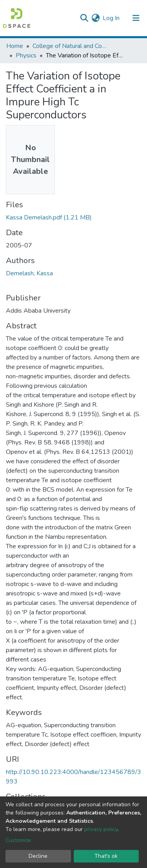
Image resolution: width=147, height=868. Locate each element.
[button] (95, 18)
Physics (26, 55)
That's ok (106, 856)
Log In (112, 18)
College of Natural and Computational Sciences (72, 46)
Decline (38, 856)
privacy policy (101, 829)
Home (15, 46)
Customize (18, 840)
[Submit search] (84, 18)
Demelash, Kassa (29, 273)
